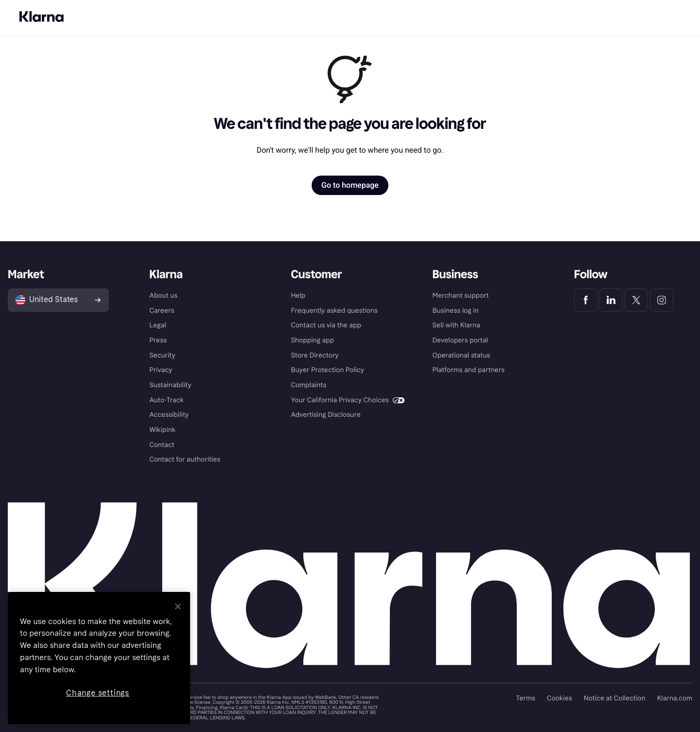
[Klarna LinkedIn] (611, 300)
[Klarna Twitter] (636, 300)
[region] (99, 658)
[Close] (178, 607)
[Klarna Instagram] (662, 300)
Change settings (98, 693)
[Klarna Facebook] (586, 300)
